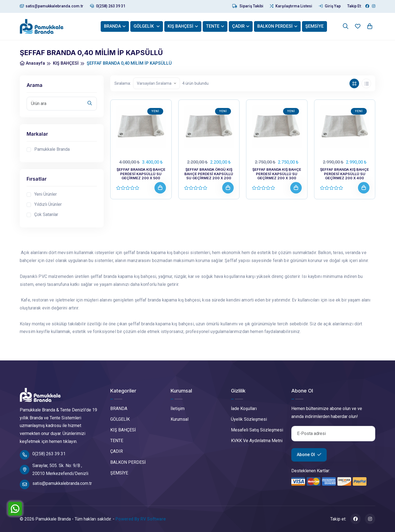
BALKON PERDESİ (275, 26)
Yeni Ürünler (46, 194)
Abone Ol (309, 455)
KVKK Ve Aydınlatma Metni (257, 441)
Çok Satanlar (46, 214)
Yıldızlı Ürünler (48, 204)
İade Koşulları (244, 409)
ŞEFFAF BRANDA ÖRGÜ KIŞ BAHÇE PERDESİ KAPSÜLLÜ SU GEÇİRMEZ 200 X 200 (209, 174)
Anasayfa (32, 63)
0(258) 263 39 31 (108, 6)
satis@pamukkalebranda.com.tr (52, 6)
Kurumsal (180, 419)
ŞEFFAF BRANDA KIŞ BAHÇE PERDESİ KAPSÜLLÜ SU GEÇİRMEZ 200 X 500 (141, 174)
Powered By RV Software (141, 519)
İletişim (178, 409)
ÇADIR (238, 26)
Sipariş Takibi (248, 6)
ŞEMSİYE (314, 26)
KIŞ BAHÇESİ (180, 26)
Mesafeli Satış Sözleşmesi (257, 430)
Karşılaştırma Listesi (291, 6)
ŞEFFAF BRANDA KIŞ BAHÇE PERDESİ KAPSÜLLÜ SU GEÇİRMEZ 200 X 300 (277, 174)
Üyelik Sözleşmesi (249, 419)
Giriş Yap (330, 6)
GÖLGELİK (144, 26)
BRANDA (112, 26)
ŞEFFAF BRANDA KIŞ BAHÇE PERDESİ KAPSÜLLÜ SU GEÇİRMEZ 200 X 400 (345, 174)
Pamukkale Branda (52, 149)
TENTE (213, 26)
